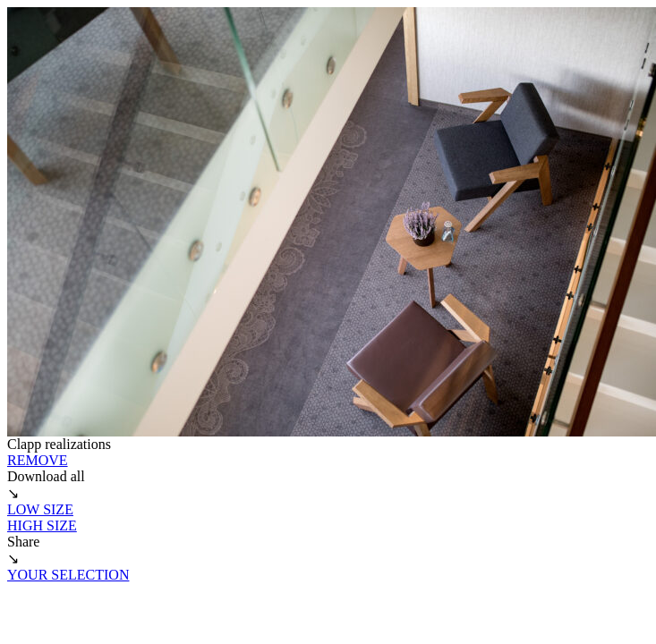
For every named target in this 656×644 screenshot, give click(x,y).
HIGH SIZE (42, 525)
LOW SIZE (40, 509)
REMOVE (38, 460)
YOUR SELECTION (68, 575)
